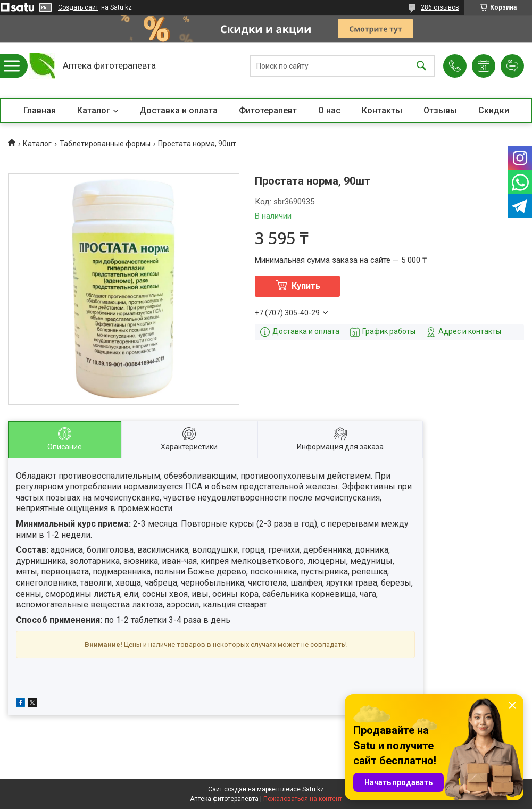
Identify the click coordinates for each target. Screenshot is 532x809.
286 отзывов (440, 7)
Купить (306, 286)
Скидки (494, 110)
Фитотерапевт (268, 110)
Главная (40, 110)
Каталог (94, 110)
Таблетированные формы (105, 144)
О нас (329, 110)
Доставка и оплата (178, 110)
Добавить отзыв (512, 66)
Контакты (382, 110)
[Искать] (421, 66)
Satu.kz (313, 789)
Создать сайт (78, 7)
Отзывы (440, 110)
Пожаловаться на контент (303, 799)
